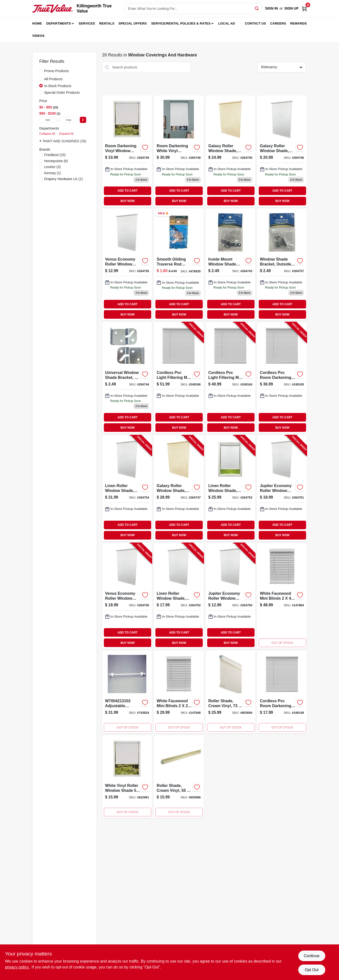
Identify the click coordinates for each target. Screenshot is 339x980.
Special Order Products (62, 93)
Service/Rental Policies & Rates (181, 23)
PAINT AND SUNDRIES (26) (65, 141)
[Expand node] (41, 141)
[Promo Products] (41, 71)
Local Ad (227, 23)
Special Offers (133, 23)
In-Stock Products (58, 86)
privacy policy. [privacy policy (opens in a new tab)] (17, 967)
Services (87, 23)
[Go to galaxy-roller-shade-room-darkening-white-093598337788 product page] (282, 151)
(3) (52, 167)
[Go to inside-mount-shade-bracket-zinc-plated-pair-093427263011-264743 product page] (230, 265)
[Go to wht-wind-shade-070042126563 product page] (127, 777)
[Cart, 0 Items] (304, 8)
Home (37, 23)
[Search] (257, 8)
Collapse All (47, 134)
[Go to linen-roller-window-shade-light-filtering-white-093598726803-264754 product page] (127, 488)
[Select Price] (83, 120)
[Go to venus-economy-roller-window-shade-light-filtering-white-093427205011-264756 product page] (127, 596)
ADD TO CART (128, 191)
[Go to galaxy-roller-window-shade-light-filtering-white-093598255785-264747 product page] (179, 488)
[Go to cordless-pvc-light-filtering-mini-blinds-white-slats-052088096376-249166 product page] (179, 378)
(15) (55, 155)
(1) (53, 173)
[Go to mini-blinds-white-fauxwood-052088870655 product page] (179, 692)
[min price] (48, 120)
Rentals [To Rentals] (107, 23)
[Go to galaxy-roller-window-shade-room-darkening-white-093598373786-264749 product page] (127, 151)
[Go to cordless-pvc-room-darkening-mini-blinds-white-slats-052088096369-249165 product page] (282, 378)
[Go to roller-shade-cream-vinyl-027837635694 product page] (179, 777)
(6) (56, 161)
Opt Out (312, 970)
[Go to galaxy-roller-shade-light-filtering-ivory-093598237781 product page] (230, 151)
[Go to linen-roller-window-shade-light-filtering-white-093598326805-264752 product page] (179, 596)
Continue (312, 956)
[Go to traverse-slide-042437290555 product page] (179, 265)
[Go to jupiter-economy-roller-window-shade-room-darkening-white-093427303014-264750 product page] (230, 596)
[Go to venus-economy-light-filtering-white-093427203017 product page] (127, 265)
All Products (53, 79)
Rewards (298, 23)
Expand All (66, 134)
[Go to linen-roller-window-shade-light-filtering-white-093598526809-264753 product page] (230, 488)
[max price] (69, 120)
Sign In (271, 8)
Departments (59, 23)
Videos (38, 36)
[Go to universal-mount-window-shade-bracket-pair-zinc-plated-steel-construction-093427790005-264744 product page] (127, 378)
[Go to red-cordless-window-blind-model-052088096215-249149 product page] (282, 692)
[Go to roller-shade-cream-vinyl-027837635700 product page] (230, 692)
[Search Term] (193, 9)
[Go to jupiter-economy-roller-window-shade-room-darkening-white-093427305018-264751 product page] (282, 488)
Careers (278, 23)
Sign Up (291, 8)
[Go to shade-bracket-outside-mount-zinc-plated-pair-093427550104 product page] (282, 265)
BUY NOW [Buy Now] (128, 201)
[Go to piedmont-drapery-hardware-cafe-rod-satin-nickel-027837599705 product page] (127, 692)
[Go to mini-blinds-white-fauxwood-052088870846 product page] (282, 596)
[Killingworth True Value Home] (53, 9)
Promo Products (56, 71)
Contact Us (255, 23)
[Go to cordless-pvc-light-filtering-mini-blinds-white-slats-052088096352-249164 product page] (230, 378)
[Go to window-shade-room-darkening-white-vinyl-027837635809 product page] (179, 151)
